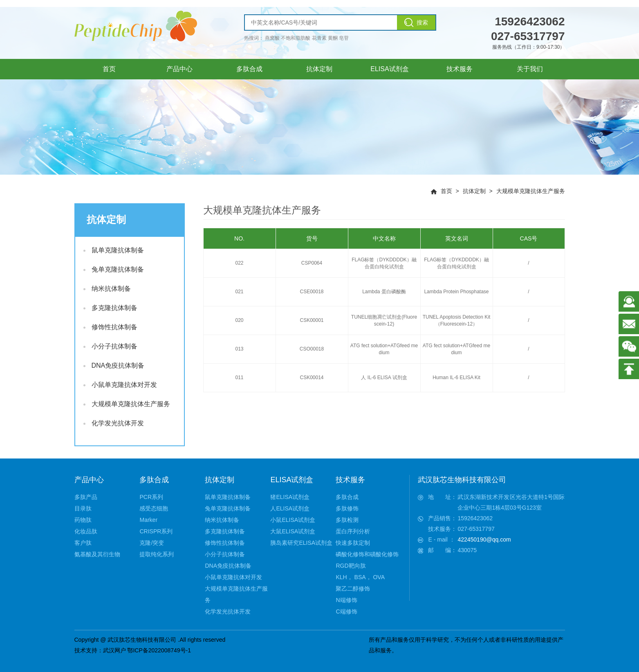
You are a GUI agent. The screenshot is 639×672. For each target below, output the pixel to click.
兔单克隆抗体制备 (114, 269)
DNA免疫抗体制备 (114, 365)
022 (239, 263)
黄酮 (333, 38)
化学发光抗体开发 (114, 423)
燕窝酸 (272, 38)
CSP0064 (312, 263)
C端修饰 (346, 611)
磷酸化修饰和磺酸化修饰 (367, 554)
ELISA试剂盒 (292, 480)
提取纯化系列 (157, 554)
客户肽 (83, 543)
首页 (446, 191)
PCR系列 (151, 497)
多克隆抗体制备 (110, 308)
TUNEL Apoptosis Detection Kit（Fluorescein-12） (457, 320)
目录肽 (83, 508)
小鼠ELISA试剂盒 (293, 520)
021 (239, 292)
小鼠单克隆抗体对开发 (120, 385)
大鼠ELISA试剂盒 (293, 531)
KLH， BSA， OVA (360, 577)
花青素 (319, 38)
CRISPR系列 (156, 531)
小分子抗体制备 (110, 346)
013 (239, 349)
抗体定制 (474, 191)
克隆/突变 (152, 543)
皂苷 (344, 38)
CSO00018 (312, 349)
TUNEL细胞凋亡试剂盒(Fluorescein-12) (384, 320)
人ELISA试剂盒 (290, 508)
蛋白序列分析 (353, 531)
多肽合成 (154, 480)
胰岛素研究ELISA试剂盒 (301, 543)
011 (239, 378)
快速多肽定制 (353, 543)
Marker (148, 520)
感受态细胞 (154, 508)
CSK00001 (312, 320)
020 (239, 320)
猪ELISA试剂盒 (290, 497)
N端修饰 (346, 600)
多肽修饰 (347, 508)
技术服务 (350, 480)
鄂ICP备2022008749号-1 (159, 650)
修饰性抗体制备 (110, 327)
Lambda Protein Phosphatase (456, 292)
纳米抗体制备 (107, 289)
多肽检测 (347, 520)
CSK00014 (312, 378)
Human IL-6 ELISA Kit (456, 378)
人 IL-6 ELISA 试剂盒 (384, 378)
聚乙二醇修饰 (353, 589)
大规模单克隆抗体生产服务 (531, 191)
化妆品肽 (86, 531)
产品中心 (89, 480)
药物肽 (83, 520)
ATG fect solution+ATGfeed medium (384, 349)
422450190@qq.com (484, 539)
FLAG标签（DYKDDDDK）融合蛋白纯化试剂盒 (384, 263)
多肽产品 (86, 497)
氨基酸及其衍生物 (97, 554)
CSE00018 (312, 292)
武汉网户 (114, 650)
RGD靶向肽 (351, 566)
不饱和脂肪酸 (296, 38)
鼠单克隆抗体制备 (114, 250)
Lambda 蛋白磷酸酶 (384, 292)
